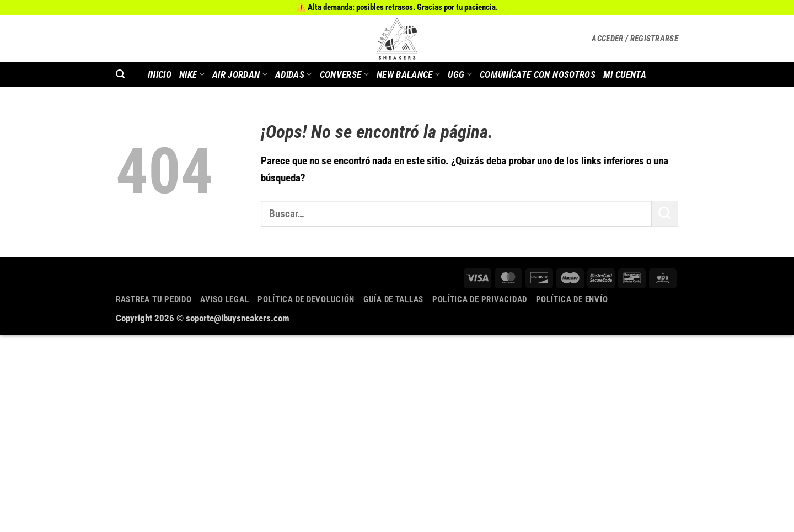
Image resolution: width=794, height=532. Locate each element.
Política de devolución (306, 299)
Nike (192, 74)
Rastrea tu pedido (154, 299)
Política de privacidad (480, 299)
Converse (344, 74)
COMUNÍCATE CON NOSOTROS (538, 74)
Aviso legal (224, 299)
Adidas (294, 74)
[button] (635, 39)
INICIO (160, 74)
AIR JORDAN (240, 74)
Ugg (460, 74)
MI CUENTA (625, 74)
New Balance (408, 74)
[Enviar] (665, 214)
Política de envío (572, 299)
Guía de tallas (393, 299)
